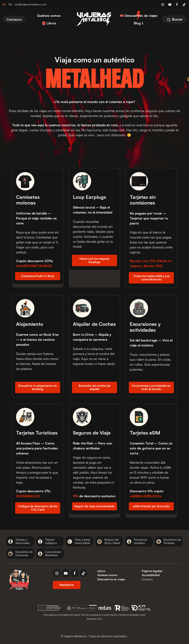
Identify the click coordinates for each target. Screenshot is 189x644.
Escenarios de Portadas (172, 541)
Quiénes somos (107, 575)
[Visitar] (163, 4)
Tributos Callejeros (51, 541)
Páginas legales (152, 571)
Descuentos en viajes (111, 579)
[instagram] (57, 573)
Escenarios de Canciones (24, 553)
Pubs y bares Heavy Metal (83, 541)
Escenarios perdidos (141, 541)
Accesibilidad (151, 575)
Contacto (147, 579)
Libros (101, 571)
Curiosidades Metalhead (53, 553)
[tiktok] (83, 573)
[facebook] (75, 573)
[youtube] (66, 573)
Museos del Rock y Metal (112, 541)
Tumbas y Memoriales (23, 541)
